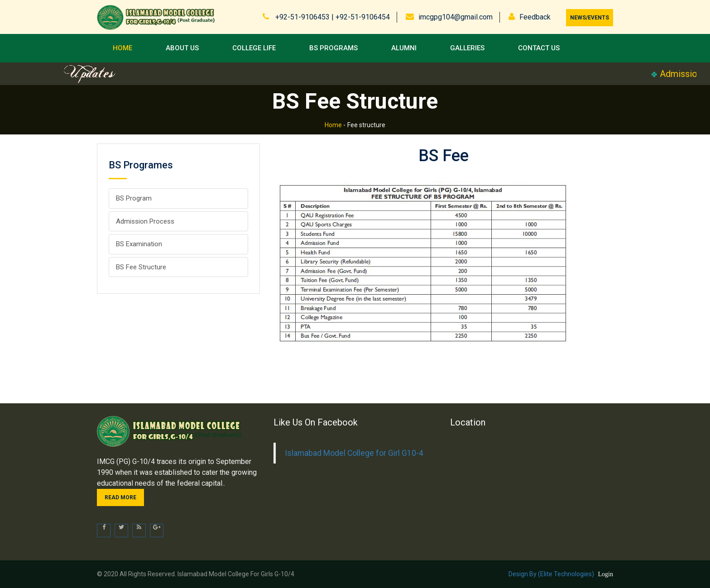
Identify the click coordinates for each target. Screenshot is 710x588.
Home (122, 48)
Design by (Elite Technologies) (551, 574)
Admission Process (145, 221)
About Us (182, 48)
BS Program (134, 198)
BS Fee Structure (141, 267)
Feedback (535, 17)
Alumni (404, 48)
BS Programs (333, 48)
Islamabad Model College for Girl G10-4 (354, 453)
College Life (254, 48)
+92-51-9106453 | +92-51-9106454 (332, 17)
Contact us (539, 48)
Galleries (467, 48)
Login (606, 574)
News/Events (590, 18)
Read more (120, 497)
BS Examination (139, 244)
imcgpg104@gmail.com (456, 17)
